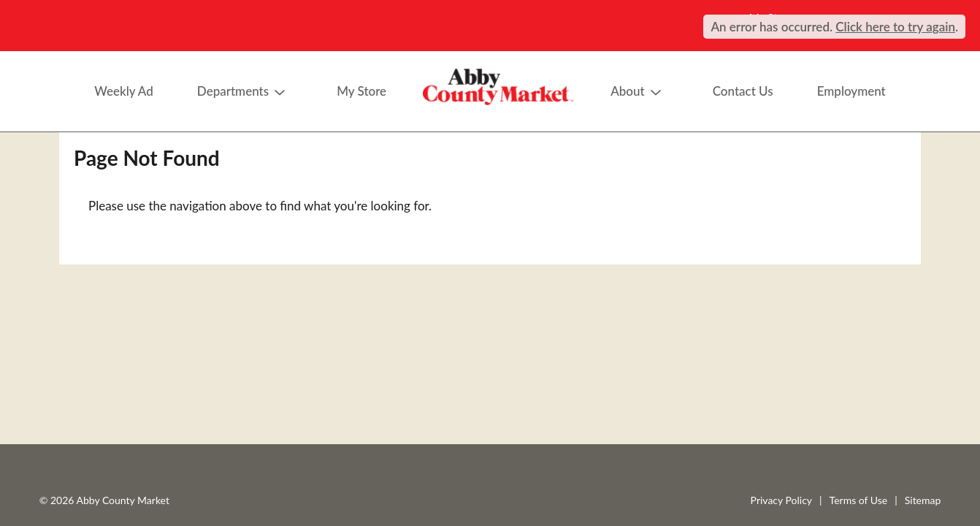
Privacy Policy (781, 500)
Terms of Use (859, 500)
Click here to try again (895, 27)
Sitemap (923, 500)
